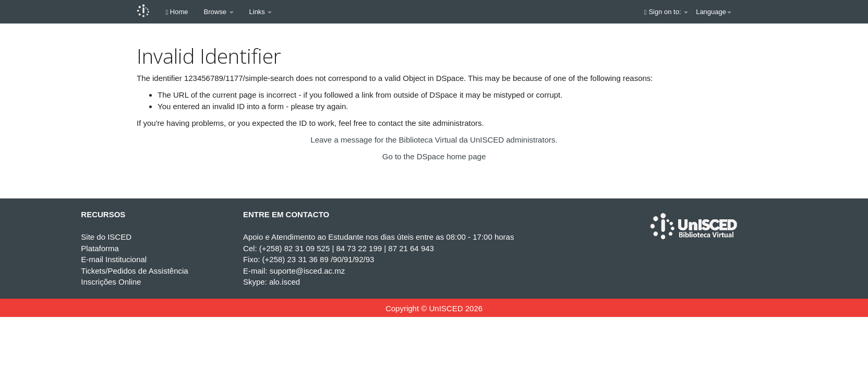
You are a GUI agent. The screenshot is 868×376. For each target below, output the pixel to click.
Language (714, 12)
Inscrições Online (111, 282)
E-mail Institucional (114, 259)
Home (177, 12)
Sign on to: (666, 12)
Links (261, 12)
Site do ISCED (106, 237)
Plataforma (100, 248)
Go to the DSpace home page (434, 156)
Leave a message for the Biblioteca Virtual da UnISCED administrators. (434, 140)
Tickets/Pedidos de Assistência (134, 271)
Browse (219, 12)
